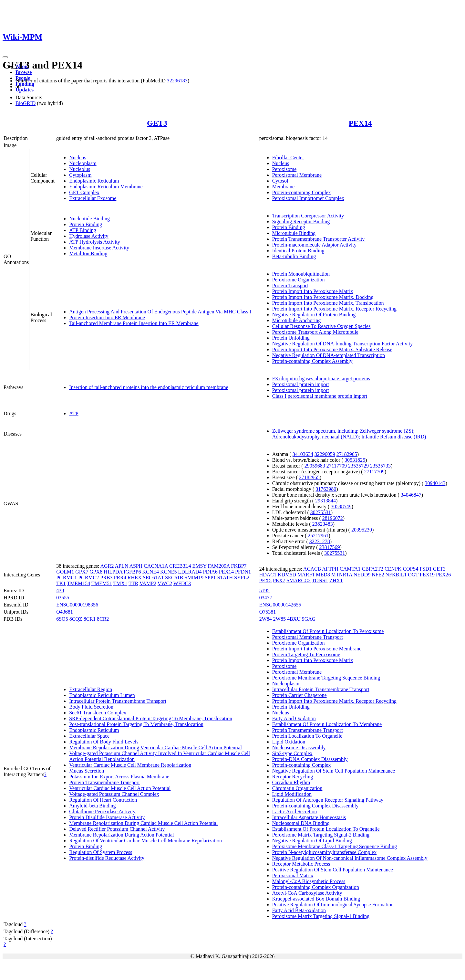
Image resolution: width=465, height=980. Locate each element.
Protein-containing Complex (302, 192)
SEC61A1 (153, 578)
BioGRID (26, 103)
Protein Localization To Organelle (307, 736)
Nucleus (77, 158)
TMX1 (120, 583)
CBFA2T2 (373, 569)
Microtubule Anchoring (297, 320)
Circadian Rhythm (291, 782)
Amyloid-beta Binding (92, 806)
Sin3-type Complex (292, 753)
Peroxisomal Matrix (293, 875)
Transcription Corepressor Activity (308, 216)
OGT (413, 575)
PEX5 (265, 580)
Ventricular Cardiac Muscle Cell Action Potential (120, 788)
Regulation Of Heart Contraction (103, 800)
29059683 (315, 466)
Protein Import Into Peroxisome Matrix (313, 291)
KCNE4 (150, 572)
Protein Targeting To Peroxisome (306, 654)
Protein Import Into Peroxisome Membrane (317, 649)
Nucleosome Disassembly (299, 748)
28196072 (333, 518)
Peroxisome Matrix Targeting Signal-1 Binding (321, 916)
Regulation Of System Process (101, 852)
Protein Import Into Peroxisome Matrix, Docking (323, 297)
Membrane (283, 187)
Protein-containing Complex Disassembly (315, 806)
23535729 (358, 466)
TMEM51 (102, 583)
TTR (133, 583)
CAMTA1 (350, 569)
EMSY (200, 566)
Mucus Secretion (87, 771)
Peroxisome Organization (299, 280)
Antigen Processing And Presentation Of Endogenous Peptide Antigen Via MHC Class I (160, 312)
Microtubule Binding (294, 233)
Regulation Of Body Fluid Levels (104, 742)
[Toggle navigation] (5, 57)
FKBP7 (239, 566)
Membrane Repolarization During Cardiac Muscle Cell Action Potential (143, 823)
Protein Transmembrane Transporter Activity (319, 239)
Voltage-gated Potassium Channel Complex (114, 794)
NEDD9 (362, 575)
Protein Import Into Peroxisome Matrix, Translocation (328, 303)
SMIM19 (194, 578)
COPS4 (410, 569)
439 (60, 590)
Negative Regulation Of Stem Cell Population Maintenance (334, 771)
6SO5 (62, 619)
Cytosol (280, 181)
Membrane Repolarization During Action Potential (121, 835)
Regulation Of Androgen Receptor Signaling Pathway (328, 800)
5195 (264, 590)
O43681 (65, 612)
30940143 (435, 483)
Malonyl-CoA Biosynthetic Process (309, 881)
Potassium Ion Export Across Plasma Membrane (119, 777)
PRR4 (120, 578)
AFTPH (330, 569)
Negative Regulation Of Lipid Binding (312, 841)
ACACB (312, 569)
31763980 (326, 489)
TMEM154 (78, 583)
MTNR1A (342, 575)
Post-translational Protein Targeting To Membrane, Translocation (136, 724)
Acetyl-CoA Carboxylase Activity (307, 893)
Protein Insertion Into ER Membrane (107, 317)
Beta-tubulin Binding (294, 256)
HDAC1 (268, 575)
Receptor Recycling (293, 777)
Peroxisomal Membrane (297, 175)
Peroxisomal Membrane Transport (308, 637)
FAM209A (219, 566)
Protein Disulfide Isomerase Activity (107, 817)
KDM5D (287, 575)
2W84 (266, 619)
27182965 (347, 454)
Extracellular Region (91, 689)
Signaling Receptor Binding (301, 221)
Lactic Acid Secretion (295, 811)
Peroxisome (284, 169)
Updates (25, 90)
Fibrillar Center (288, 158)
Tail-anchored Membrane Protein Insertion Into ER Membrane (134, 323)
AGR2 (107, 566)
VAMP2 (148, 583)
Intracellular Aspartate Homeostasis (309, 817)
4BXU (294, 619)
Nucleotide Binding (89, 219)
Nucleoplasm (83, 163)
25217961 (318, 536)
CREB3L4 (180, 566)
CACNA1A (156, 566)
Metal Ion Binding (88, 253)
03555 (63, 598)
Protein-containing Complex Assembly (312, 361)
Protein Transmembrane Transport (104, 782)
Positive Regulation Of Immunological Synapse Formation (333, 905)
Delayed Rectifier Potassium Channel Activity (117, 829)
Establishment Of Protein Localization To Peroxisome (328, 631)
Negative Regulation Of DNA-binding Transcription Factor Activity (343, 344)
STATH (225, 578)
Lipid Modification (292, 794)
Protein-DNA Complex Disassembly (310, 759)
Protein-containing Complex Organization (316, 887)
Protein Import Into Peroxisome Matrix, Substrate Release (332, 349)
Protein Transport (290, 285)
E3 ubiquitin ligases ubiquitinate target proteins (321, 379)
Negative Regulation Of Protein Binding (314, 315)
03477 (266, 598)
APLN (122, 566)
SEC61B (174, 578)
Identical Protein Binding (298, 251)
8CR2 (103, 619)
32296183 (177, 81)
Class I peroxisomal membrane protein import (320, 396)
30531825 (355, 460)
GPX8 (96, 572)
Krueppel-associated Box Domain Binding (316, 899)
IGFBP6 (132, 572)
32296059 (325, 454)
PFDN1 (243, 572)
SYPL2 (242, 578)
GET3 (157, 123)
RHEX (135, 578)
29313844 (325, 501)
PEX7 (279, 580)
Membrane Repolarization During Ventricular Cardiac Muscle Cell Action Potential (155, 748)
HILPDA (113, 572)
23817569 (330, 547)
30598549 (341, 506)
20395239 (362, 530)
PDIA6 (210, 572)
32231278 (320, 541)
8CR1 (90, 619)
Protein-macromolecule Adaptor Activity (314, 245)
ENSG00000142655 (280, 605)
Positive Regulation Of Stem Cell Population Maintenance (333, 870)
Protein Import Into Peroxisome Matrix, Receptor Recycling (334, 309)
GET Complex (84, 192)
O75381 (268, 612)
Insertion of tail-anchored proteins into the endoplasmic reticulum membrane (149, 387)
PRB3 (106, 578)
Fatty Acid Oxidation (294, 718)
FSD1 (425, 569)
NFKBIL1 (396, 575)
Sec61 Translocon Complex (98, 713)
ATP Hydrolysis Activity (95, 242)
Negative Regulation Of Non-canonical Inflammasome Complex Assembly (350, 858)
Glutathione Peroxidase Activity (102, 811)
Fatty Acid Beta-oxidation (299, 910)
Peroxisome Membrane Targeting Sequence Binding (326, 678)
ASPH (136, 566)
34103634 (303, 454)
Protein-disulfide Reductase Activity (107, 858)
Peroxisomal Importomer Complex (308, 198)
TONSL (320, 580)
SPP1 (210, 578)
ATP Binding (83, 230)
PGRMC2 (88, 578)
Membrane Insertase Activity (99, 248)
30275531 (321, 512)
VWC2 (165, 583)
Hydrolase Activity (89, 236)
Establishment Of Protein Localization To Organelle (326, 829)
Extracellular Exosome (93, 198)
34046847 (411, 495)
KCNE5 (169, 572)
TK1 (61, 583)
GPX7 (82, 572)
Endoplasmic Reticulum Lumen (102, 695)
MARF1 (306, 575)
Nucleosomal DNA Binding (301, 823)
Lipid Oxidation (289, 742)
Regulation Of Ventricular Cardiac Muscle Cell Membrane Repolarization (145, 841)
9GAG (309, 619)
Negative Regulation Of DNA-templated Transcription (329, 355)
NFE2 (378, 575)
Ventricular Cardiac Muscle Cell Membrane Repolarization (130, 765)
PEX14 (360, 123)
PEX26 (443, 575)
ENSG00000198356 (77, 605)
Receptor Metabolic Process (301, 864)
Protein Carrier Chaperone (300, 695)
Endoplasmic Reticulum (94, 181)
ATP (74, 413)
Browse (24, 72)
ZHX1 (336, 580)
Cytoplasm (80, 175)
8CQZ (76, 619)
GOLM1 (65, 572)
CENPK (393, 569)
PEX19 (427, 575)
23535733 (380, 466)
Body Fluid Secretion (91, 707)
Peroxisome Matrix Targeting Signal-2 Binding (321, 835)
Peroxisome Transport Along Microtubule (315, 332)
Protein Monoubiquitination (301, 274)
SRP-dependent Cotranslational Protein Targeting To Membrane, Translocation (151, 718)
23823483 (323, 524)
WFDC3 (182, 583)
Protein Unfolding (291, 338)
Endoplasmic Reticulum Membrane (106, 187)
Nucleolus (80, 169)
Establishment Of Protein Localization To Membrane (327, 724)
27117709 (337, 466)
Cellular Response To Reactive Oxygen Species (321, 326)
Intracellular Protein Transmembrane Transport (118, 701)
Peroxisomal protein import (301, 384)
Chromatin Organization (297, 788)
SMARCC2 (299, 580)
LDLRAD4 (190, 572)
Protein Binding (86, 224)
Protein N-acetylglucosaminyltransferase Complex (324, 852)
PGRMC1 (67, 578)
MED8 (323, 575)
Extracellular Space (89, 736)
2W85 (279, 619)
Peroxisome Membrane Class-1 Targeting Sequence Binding (335, 846)
